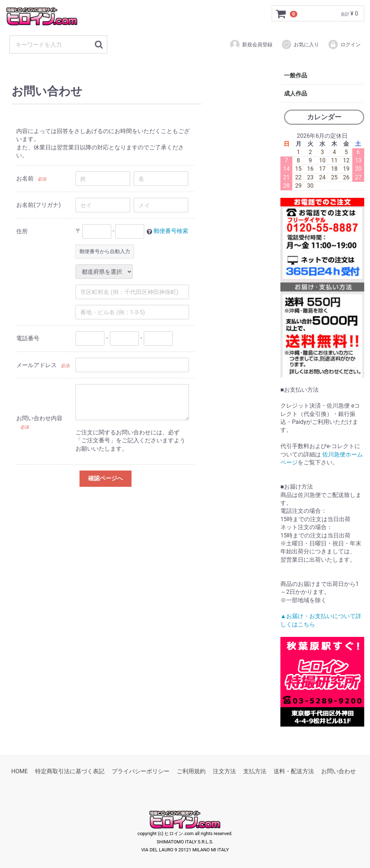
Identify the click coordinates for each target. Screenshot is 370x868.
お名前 (25, 178)
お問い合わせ (339, 771)
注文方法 (224, 771)
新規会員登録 (251, 44)
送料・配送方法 (294, 771)
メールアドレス (36, 365)
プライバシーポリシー (141, 771)
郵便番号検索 (171, 231)
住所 (22, 231)
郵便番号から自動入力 (105, 252)
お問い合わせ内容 (39, 419)
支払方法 (255, 771)
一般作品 (296, 75)
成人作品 (296, 93)
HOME (19, 771)
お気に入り (300, 44)
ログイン (344, 44)
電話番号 (28, 338)
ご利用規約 (191, 771)
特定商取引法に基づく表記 (70, 771)
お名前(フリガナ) (38, 205)
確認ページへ (106, 478)
